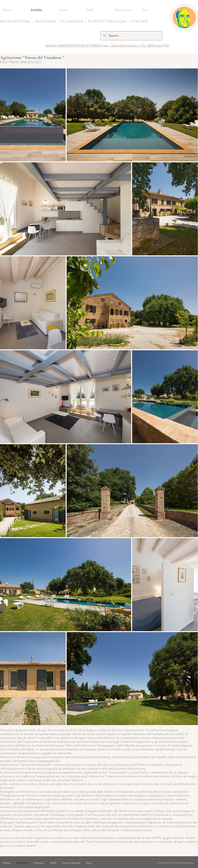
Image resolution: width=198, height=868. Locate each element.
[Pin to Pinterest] (5, 73)
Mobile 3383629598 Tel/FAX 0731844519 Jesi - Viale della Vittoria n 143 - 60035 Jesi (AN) (107, 45)
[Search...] (131, 36)
